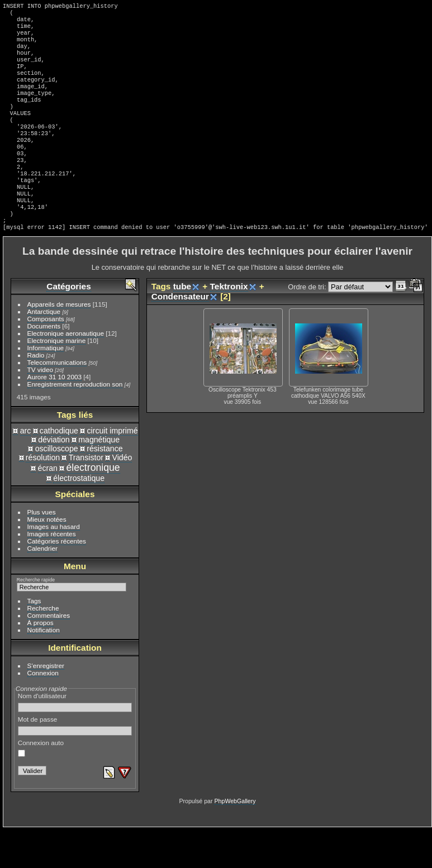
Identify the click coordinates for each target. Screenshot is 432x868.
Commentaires (49, 653)
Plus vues (42, 550)
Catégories (68, 324)
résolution (43, 495)
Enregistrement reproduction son (75, 422)
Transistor (86, 495)
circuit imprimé (113, 469)
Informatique (46, 386)
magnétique (99, 478)
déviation (54, 478)
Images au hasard (54, 564)
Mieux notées (47, 557)
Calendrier (42, 586)
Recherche (43, 646)
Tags (34, 639)
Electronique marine (57, 378)
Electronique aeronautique (66, 371)
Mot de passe (75, 764)
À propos (41, 660)
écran (48, 506)
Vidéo (122, 495)
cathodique (59, 469)
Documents (44, 364)
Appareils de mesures (59, 342)
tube (182, 324)
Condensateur (180, 334)
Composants (46, 357)
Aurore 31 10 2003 (54, 415)
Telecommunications (57, 400)
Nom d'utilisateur (75, 740)
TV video (40, 407)
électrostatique (79, 516)
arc (26, 469)
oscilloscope (57, 487)
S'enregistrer (46, 704)
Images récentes (52, 572)
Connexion (43, 711)
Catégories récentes (57, 579)
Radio (36, 393)
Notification (44, 668)
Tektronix (229, 324)
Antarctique (44, 349)
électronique (93, 505)
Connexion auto (41, 786)
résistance (105, 487)
